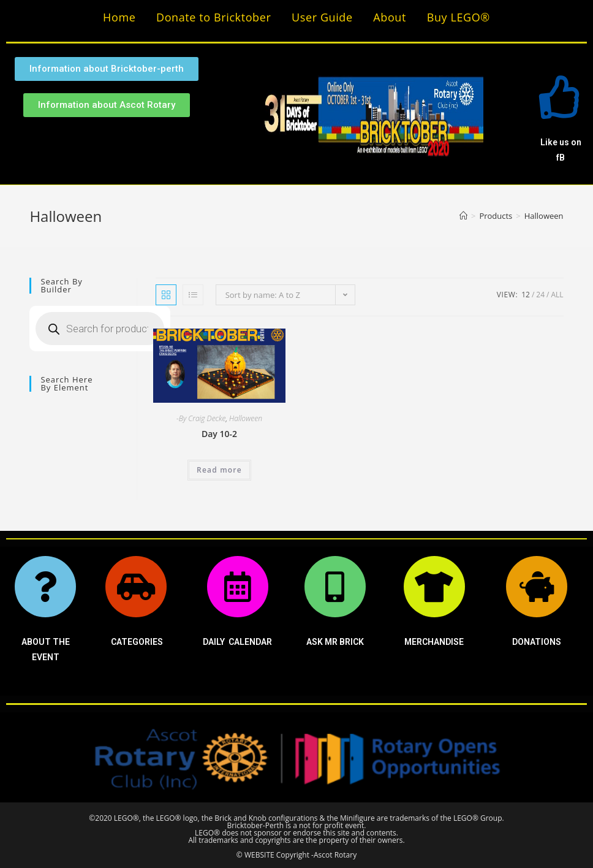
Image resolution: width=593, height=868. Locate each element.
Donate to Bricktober (213, 17)
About (390, 17)
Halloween (246, 418)
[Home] (463, 216)
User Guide (322, 17)
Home (119, 17)
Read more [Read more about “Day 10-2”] (219, 470)
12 (526, 295)
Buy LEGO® (459, 17)
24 (540, 295)
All (557, 295)
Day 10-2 (219, 434)
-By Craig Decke (201, 418)
